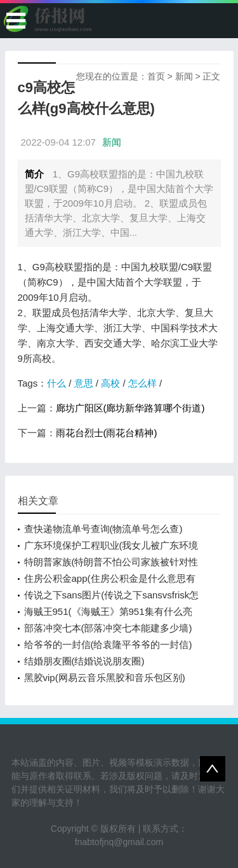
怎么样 (142, 383)
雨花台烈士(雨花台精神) (107, 433)
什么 (56, 383)
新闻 (184, 76)
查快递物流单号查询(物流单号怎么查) (103, 529)
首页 (156, 76)
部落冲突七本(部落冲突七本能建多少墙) (108, 628)
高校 (110, 383)
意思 (84, 383)
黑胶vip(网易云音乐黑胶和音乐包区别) (105, 678)
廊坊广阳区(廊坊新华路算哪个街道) (130, 408)
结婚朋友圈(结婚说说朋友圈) (84, 661)
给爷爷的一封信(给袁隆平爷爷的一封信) (108, 644)
